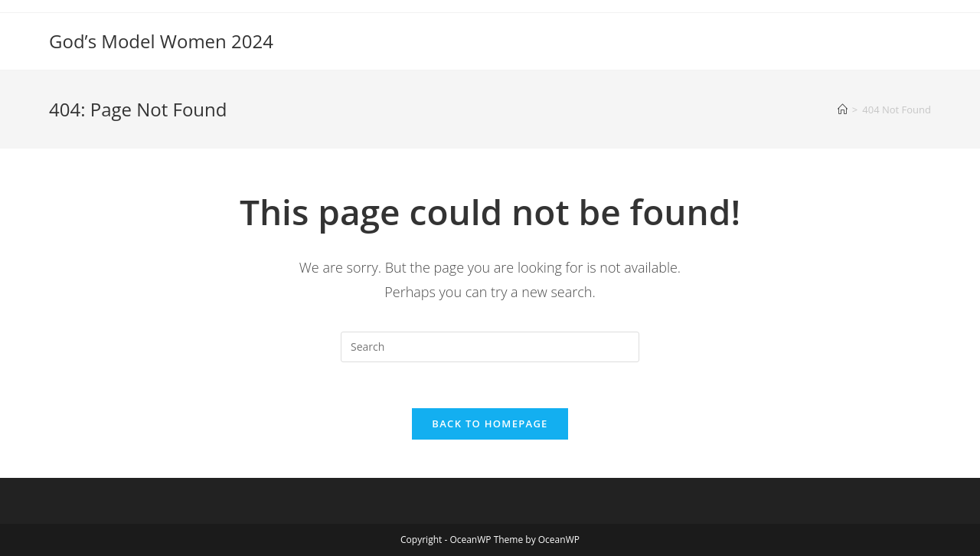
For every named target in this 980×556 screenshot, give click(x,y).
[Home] (843, 110)
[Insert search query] (490, 347)
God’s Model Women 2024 (161, 41)
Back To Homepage (490, 424)
